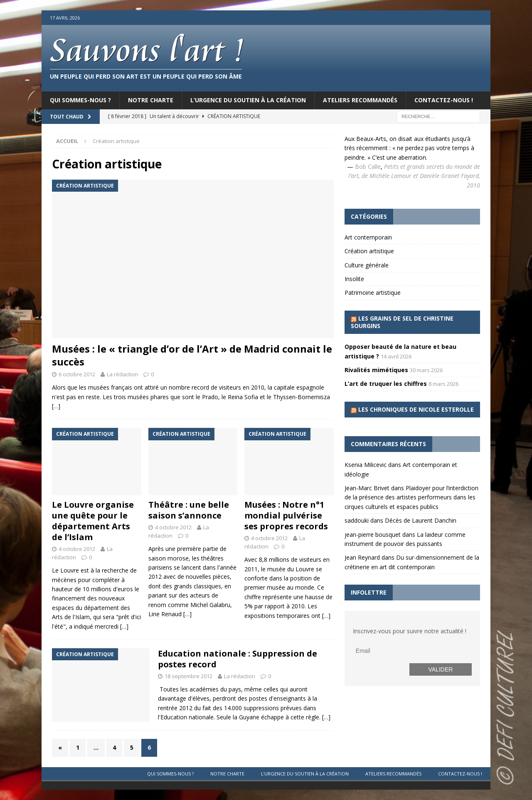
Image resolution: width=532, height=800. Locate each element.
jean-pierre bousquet (373, 535)
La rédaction (122, 374)
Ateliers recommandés (360, 100)
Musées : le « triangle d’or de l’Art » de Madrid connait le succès (192, 355)
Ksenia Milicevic (366, 465)
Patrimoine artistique (373, 293)
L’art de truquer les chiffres (386, 384)
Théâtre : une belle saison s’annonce (189, 510)
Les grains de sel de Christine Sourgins (402, 322)
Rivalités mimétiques (376, 370)
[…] (56, 406)
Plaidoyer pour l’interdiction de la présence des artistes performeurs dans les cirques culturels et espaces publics (411, 497)
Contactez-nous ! (444, 100)
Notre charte (151, 100)
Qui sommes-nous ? (80, 100)
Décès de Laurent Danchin (421, 520)
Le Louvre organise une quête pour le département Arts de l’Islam (93, 521)
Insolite (354, 279)
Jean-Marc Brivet (367, 488)
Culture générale (367, 265)
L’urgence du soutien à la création (248, 100)
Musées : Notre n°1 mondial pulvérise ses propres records (286, 515)
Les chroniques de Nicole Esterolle (416, 409)
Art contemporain (368, 237)
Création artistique (369, 251)
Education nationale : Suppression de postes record (238, 659)
